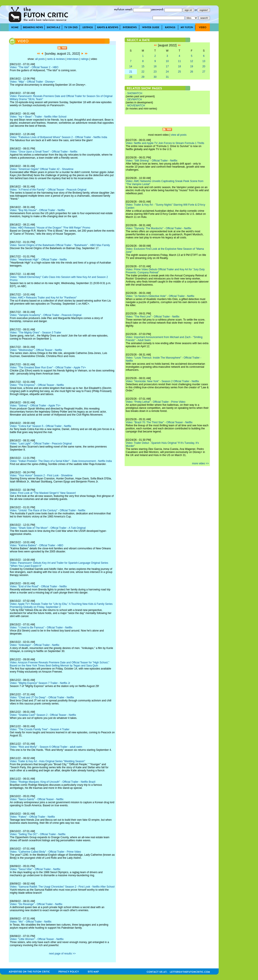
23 (155, 72)
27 (204, 72)
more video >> (200, 463)
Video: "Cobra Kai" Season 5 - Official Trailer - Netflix (41, 426)
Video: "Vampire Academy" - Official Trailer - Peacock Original (46, 315)
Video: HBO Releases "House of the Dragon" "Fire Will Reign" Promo (50, 228)
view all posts (179, 135)
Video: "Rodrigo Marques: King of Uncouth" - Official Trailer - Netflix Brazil (53, 782)
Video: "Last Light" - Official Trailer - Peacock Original (41, 444)
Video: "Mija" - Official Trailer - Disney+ (32, 82)
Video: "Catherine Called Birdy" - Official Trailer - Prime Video (45, 852)
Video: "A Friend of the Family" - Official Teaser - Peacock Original (48, 190)
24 (167, 72)
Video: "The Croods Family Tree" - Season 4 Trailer (40, 729)
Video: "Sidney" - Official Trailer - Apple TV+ (35, 406)
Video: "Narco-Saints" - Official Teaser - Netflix (37, 799)
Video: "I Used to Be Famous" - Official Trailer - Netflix (41, 628)
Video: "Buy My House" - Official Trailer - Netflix (37, 210)
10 (167, 61)
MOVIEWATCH (136, 106)
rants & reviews (56, 59)
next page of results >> (62, 954)
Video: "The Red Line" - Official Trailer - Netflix (153, 317)
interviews (73, 59)
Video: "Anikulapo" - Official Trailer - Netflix (35, 645)
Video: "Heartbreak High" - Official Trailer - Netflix (38, 260)
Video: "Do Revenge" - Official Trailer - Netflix (36, 904)
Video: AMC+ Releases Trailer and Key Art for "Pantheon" (43, 298)
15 (143, 66)
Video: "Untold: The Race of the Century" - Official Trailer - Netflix (48, 510)
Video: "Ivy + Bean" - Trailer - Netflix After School (38, 117)
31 (167, 77)
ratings (85, 59)
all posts (40, 59)
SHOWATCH (135, 93)
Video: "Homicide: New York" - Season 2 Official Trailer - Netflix (162, 381)
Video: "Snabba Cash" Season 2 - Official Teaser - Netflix (43, 715)
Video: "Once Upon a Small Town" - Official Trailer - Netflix (44, 152)
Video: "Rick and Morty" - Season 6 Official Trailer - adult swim (46, 747)
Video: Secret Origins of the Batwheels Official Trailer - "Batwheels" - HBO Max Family (60, 245)
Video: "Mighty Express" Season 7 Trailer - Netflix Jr (40, 683)
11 (179, 61)
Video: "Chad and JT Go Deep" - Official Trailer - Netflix (42, 697)
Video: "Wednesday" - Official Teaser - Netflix (36, 350)
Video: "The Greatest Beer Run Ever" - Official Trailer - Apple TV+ (48, 368)
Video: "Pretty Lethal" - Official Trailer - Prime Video (156, 402)
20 (204, 66)
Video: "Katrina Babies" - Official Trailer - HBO (37, 545)
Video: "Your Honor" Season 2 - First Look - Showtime (41, 475)
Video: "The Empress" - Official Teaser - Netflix (37, 385)
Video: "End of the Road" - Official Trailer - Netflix (38, 586)
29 (143, 77)
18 (179, 66)
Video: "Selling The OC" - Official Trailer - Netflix (38, 834)
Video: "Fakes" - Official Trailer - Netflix (32, 817)
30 (155, 77)
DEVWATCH (135, 99)
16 (155, 66)
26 (192, 72)
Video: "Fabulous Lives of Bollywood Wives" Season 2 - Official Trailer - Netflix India (58, 137)
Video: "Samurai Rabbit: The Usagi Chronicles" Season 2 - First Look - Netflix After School (62, 887)
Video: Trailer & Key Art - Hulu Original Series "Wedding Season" (47, 761)
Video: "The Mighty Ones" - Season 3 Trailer (36, 333)
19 (192, 66)
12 (192, 61)
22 (143, 72)
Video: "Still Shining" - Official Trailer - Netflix (152, 161)
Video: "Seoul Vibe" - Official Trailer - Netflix (35, 869)
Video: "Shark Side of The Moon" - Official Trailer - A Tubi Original (48, 528)
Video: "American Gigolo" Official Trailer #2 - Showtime (42, 169)
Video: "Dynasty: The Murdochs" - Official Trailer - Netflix (159, 228)
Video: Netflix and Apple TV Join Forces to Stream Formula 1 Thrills (165, 143)
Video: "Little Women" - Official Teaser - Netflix (37, 939)
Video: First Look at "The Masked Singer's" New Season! (43, 493)
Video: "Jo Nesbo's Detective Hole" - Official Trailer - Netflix (160, 296)
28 (131, 77)
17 (167, 66)
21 (131, 72)
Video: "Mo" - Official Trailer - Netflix (31, 922)
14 (131, 66)
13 (204, 61)
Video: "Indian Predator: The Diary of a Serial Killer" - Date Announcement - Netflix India (61, 461)
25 (179, 72)
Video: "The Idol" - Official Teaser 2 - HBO (34, 67)
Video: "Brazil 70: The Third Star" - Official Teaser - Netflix (159, 422)
